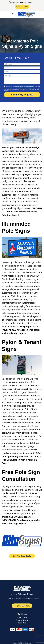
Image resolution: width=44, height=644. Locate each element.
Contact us (22, 623)
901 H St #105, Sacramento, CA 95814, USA (23, 598)
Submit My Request (22, 95)
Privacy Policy (22, 617)
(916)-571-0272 (22, 7)
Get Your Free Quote (22, 556)
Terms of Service (22, 620)
